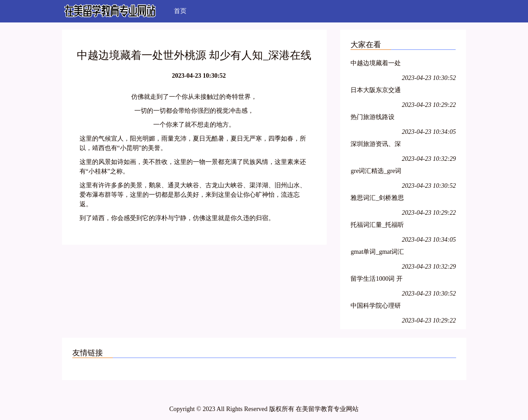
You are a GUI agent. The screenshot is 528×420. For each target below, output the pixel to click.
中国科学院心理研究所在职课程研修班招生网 (376, 307)
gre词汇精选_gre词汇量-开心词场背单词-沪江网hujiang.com (377, 172)
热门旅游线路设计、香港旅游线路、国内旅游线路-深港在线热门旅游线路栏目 (377, 118)
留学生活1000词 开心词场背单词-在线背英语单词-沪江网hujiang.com (377, 280)
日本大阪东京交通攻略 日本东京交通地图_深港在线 (377, 91)
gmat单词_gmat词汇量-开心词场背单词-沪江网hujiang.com (377, 253)
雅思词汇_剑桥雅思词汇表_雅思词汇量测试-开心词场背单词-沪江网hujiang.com (377, 199)
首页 (180, 11)
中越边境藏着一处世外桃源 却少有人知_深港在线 (377, 64)
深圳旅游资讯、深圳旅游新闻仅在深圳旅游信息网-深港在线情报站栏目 (377, 145)
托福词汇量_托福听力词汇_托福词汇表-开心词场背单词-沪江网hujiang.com (377, 226)
